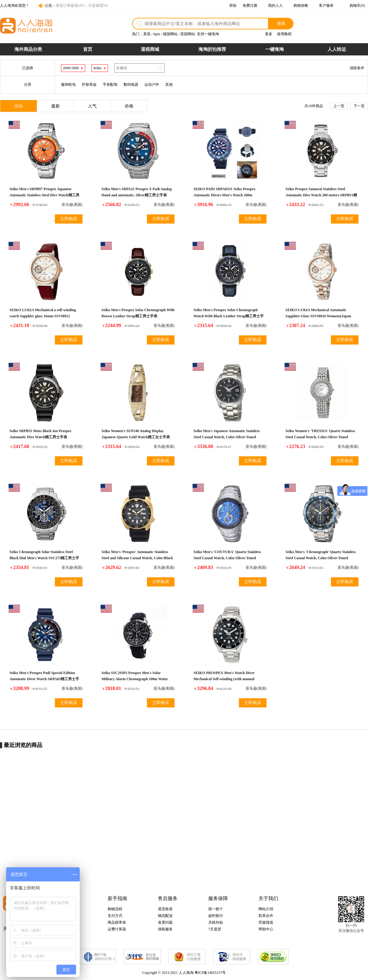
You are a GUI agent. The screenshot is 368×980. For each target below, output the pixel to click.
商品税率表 (117, 922)
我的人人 (275, 6)
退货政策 (165, 909)
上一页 (339, 106)
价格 (129, 106)
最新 (56, 106)
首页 (88, 49)
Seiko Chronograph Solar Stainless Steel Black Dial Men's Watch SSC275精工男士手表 (44, 558)
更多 (269, 34)
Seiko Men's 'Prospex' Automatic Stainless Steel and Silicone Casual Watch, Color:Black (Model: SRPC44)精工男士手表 (137, 558)
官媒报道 (266, 922)
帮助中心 (266, 929)
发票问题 (165, 922)
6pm (157, 34)
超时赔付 (216, 916)
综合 (19, 106)
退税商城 (150, 49)
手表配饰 (110, 85)
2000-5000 (71, 68)
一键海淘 (274, 49)
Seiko (97, 68)
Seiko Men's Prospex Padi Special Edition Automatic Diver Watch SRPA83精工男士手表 (44, 679)
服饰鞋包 (68, 85)
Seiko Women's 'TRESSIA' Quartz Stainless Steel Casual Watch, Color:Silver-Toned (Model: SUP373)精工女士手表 (320, 437)
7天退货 (215, 929)
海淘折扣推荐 (212, 49)
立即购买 (69, 219)
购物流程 (115, 909)
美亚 (147, 34)
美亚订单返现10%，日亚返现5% (82, 6)
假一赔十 (216, 909)
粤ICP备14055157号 (210, 973)
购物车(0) (357, 6)
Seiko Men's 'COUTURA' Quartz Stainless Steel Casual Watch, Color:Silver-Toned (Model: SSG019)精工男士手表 (227, 558)
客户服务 (326, 6)
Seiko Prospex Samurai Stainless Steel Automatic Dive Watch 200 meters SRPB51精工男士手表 (321, 195)
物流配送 (165, 916)
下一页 (359, 106)
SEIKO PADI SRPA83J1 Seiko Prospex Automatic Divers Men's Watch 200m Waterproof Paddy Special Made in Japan (226, 195)
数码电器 (131, 85)
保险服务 (165, 929)
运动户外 (152, 85)
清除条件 (357, 68)
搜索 (281, 23)
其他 (169, 85)
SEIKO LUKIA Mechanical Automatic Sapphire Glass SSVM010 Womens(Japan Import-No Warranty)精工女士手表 (318, 316)
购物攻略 (301, 6)
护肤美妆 (89, 85)
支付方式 (115, 916)
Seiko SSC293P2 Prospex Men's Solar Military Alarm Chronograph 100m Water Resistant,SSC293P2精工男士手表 (135, 679)
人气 (92, 106)
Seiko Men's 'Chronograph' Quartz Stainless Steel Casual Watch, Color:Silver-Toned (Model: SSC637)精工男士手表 (321, 558)
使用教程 (284, 34)
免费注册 (250, 6)
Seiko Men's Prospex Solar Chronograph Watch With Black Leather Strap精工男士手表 (229, 316)
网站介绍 (266, 909)
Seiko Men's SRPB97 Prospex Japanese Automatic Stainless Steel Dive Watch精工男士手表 (44, 195)
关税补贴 (216, 922)
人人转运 (337, 49)
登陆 (233, 6)
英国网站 (188, 34)
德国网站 (170, 34)
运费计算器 (117, 929)
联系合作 (266, 916)
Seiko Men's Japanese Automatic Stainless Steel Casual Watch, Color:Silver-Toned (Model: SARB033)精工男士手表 (227, 437)
